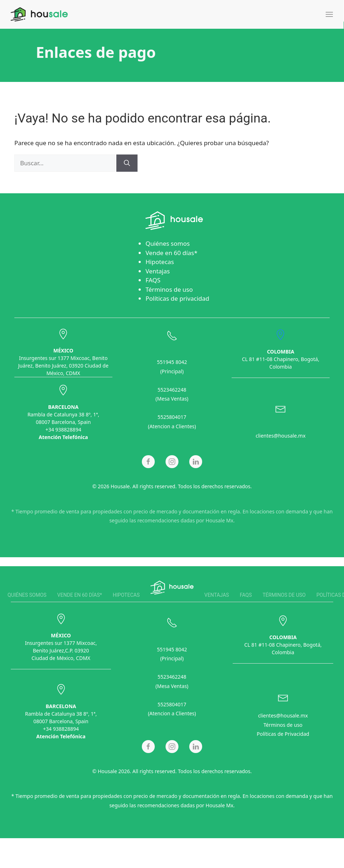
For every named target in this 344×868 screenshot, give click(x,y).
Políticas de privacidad (177, 298)
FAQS (153, 280)
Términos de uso (169, 289)
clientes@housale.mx (281, 435)
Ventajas (158, 271)
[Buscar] (127, 163)
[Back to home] (39, 14)
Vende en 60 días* (171, 253)
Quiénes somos (168, 243)
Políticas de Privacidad (283, 733)
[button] (329, 14)
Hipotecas (160, 262)
